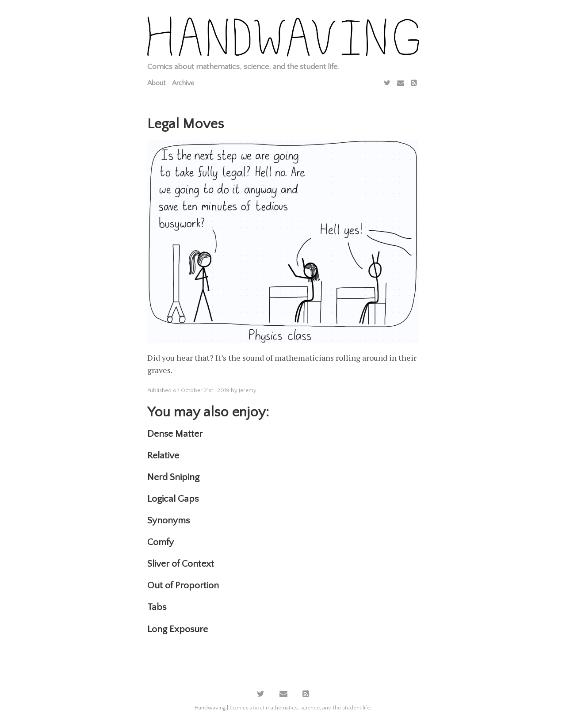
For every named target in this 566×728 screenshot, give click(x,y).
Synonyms (168, 520)
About (156, 83)
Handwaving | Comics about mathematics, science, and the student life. (283, 708)
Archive (183, 83)
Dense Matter (175, 434)
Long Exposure (178, 629)
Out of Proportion (183, 585)
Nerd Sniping (173, 477)
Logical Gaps (173, 499)
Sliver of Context (181, 564)
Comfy (161, 542)
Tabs (157, 607)
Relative (163, 455)
